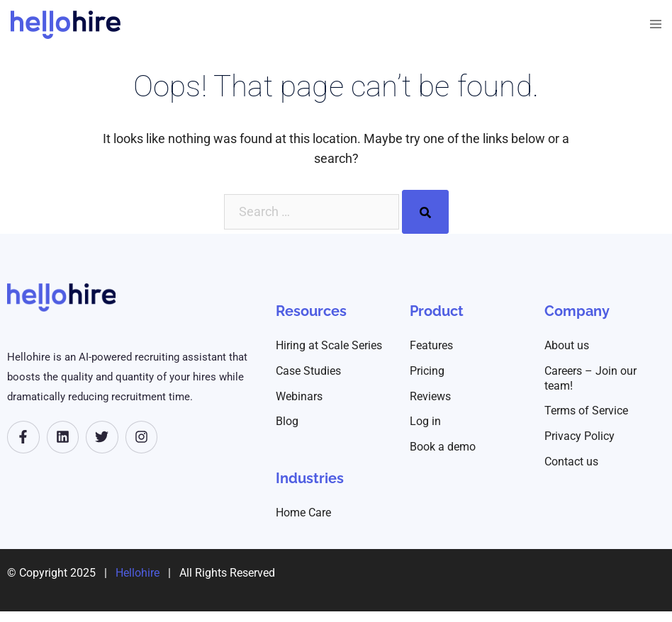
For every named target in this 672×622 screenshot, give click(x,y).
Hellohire (138, 573)
